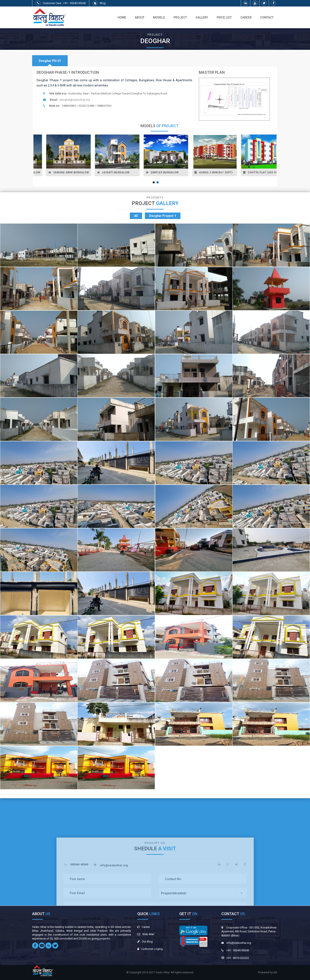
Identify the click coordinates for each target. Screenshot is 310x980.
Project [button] (180, 17)
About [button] (140, 17)
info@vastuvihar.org (239, 943)
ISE (275, 972)
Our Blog (147, 942)
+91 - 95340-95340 (238, 950)
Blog (103, 3)
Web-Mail (148, 934)
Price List (224, 17)
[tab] (50, 61)
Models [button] (159, 17)
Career (246, 17)
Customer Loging (152, 949)
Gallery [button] (202, 17)
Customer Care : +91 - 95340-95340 (64, 3)
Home (122, 17)
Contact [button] (267, 17)
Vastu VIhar (163, 972)
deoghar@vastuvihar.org (74, 100)
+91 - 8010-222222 (238, 958)
